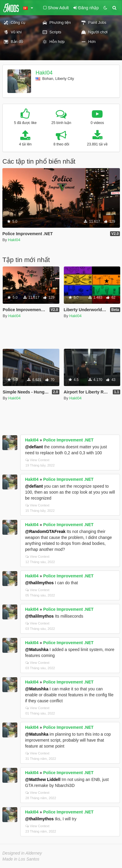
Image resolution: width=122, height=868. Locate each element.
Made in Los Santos (21, 859)
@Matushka (37, 650)
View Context (37, 460)
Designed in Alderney (22, 853)
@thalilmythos (39, 583)
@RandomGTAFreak (45, 531)
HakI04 (44, 73)
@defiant (34, 447)
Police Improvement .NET (68, 440)
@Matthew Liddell (43, 779)
